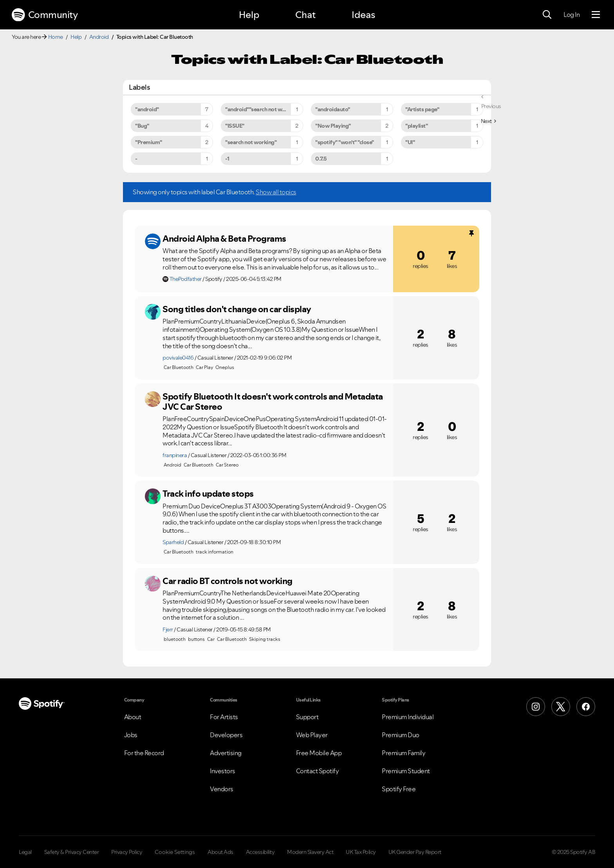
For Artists (224, 717)
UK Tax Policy (361, 852)
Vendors (222, 789)
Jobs (131, 735)
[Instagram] (536, 707)
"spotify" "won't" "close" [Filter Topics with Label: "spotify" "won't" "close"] (345, 142)
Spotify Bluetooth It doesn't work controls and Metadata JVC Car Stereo (273, 402)
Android (99, 37)
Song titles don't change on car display (237, 309)
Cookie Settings (175, 852)
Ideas (363, 15)
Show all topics (276, 192)
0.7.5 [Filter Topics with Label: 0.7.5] (321, 159)
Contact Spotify (318, 771)
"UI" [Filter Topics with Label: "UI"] (410, 142)
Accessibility (260, 852)
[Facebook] (586, 707)
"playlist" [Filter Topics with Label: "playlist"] (416, 126)
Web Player (312, 735)
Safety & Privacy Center (72, 852)
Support (307, 717)
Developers (226, 735)
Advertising (226, 753)
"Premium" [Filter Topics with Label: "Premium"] (149, 142)
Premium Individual (408, 717)
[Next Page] (488, 121)
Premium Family (404, 753)
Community (45, 15)
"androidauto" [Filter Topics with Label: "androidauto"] (333, 109)
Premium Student (406, 771)
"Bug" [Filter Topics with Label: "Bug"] (142, 126)
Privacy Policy (127, 852)
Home (56, 37)
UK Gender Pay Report (415, 852)
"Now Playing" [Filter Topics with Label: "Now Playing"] (333, 126)
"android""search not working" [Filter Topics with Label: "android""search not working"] (263, 109)
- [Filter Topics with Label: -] (136, 159)
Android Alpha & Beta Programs (224, 239)
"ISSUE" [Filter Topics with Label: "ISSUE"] (235, 126)
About (133, 717)
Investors (223, 771)
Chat (305, 15)
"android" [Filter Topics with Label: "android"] (147, 109)
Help (249, 15)
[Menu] (596, 15)
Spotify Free (399, 789)
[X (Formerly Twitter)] (561, 707)
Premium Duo (401, 735)
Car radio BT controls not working (228, 581)
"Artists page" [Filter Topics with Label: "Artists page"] (422, 109)
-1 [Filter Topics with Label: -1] (227, 159)
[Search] (547, 15)
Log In (572, 14)
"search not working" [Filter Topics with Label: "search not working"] (251, 142)
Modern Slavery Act (310, 852)
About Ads (220, 852)
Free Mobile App (319, 753)
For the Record (144, 753)
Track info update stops (208, 494)
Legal (25, 852)
